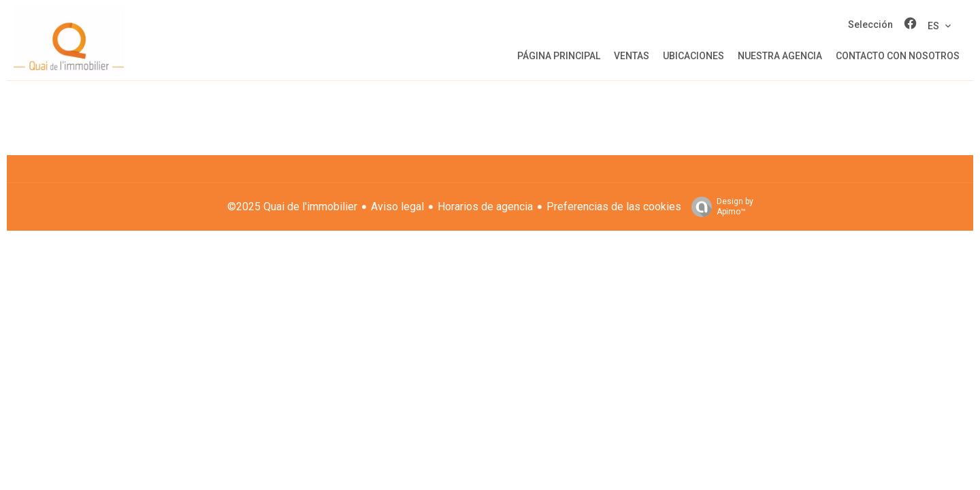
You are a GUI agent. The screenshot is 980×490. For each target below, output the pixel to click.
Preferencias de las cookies (614, 207)
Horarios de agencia (485, 207)
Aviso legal (397, 207)
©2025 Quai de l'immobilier (292, 207)
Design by (719, 207)
